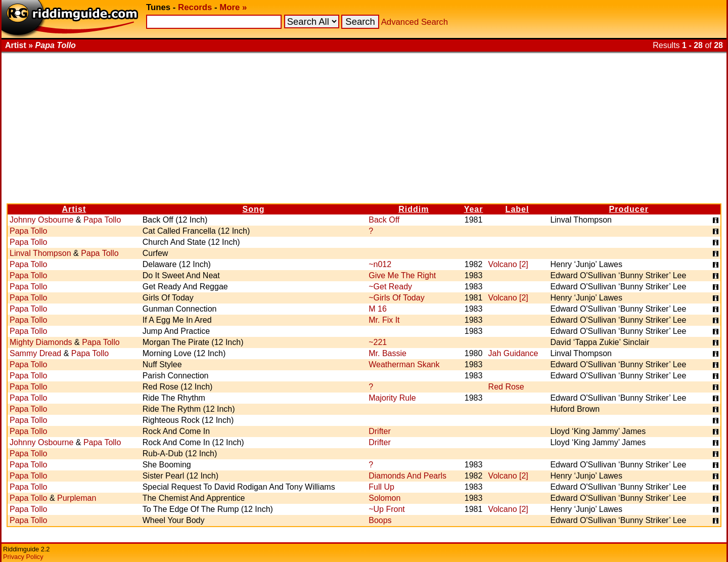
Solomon (384, 498)
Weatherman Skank (404, 364)
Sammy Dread (35, 353)
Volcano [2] (508, 264)
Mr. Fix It (384, 320)
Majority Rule (392, 398)
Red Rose (506, 387)
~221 (378, 342)
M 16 (378, 309)
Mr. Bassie (388, 353)
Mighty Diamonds (41, 342)
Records (195, 7)
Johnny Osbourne (41, 220)
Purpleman (77, 498)
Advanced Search (415, 22)
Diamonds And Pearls (407, 476)
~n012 (380, 264)
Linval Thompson (40, 253)
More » (233, 7)
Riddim (414, 209)
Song (253, 209)
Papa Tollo (102, 220)
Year (474, 209)
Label (517, 209)
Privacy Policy (23, 557)
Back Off (384, 220)
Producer (629, 209)
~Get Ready (390, 287)
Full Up (381, 487)
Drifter (380, 431)
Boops (380, 520)
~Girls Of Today (396, 298)
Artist (74, 209)
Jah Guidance (513, 353)
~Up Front (387, 509)
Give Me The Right (402, 275)
